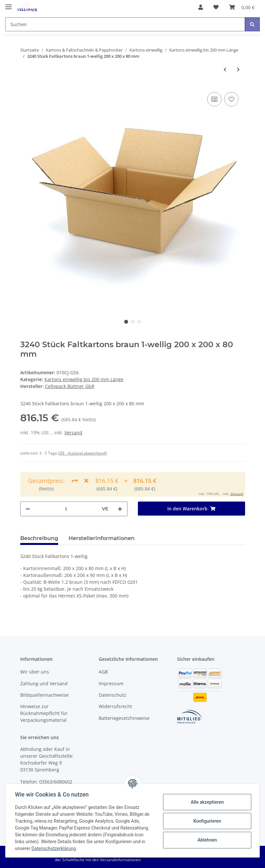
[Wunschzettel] (216, 7)
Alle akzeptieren (206, 802)
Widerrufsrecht (115, 706)
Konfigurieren (206, 821)
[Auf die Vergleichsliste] (214, 99)
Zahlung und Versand (44, 683)
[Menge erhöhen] (120, 509)
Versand (73, 433)
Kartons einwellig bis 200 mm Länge (84, 379)
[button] (201, 7)
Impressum (111, 683)
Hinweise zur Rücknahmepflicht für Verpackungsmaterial (44, 713)
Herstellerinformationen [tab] (102, 538)
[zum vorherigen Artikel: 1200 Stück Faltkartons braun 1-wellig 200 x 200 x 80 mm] (225, 69)
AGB (103, 672)
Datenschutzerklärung (96, 848)
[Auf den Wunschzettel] (231, 99)
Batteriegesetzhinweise (124, 718)
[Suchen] (125, 24)
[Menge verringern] (28, 509)
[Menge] (66, 509)
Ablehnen (206, 840)
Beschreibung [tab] (39, 538)
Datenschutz (112, 695)
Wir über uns (35, 672)
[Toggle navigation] (8, 4)
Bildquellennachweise (44, 695)
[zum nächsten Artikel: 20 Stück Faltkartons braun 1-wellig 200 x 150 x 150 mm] (238, 69)
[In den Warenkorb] (191, 509)
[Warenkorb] (242, 7)
